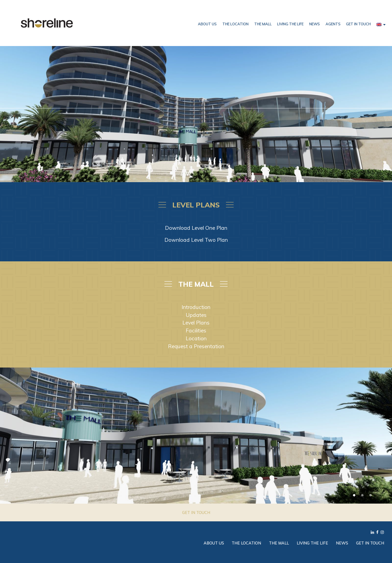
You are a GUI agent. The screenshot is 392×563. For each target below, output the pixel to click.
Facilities (196, 331)
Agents (333, 24)
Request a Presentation (196, 346)
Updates (196, 315)
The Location (235, 24)
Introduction (196, 307)
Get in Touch (358, 24)
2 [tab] (362, 495)
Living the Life (290, 24)
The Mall (263, 24)
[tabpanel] (196, 436)
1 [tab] (354, 495)
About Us (207, 24)
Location (196, 338)
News (315, 24)
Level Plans (196, 323)
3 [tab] (370, 495)
